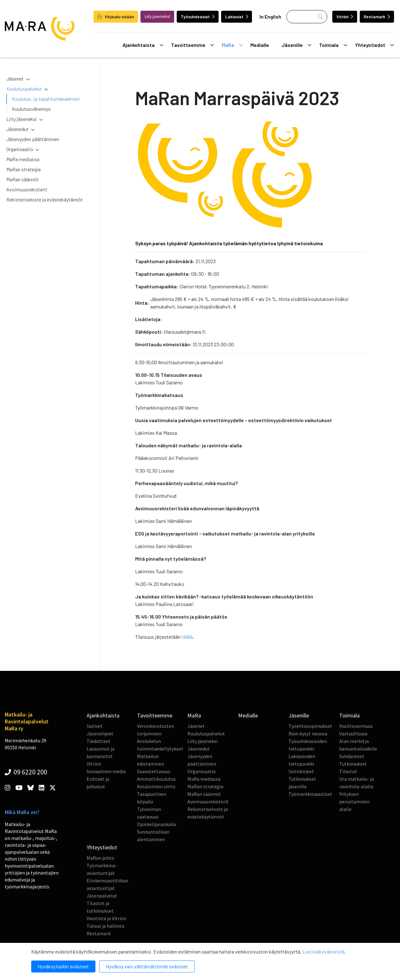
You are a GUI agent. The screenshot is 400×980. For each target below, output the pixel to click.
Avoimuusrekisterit (27, 189)
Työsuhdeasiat (198, 17)
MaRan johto (100, 858)
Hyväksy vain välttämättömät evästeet (147, 966)
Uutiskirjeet (301, 771)
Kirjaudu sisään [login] (116, 17)
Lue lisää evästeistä (323, 952)
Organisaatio (20, 149)
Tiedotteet (99, 741)
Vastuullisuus (353, 734)
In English (270, 17)
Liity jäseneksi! (157, 17)
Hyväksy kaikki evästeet (63, 966)
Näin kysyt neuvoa (308, 734)
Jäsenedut (17, 129)
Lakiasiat (237, 17)
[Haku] (307, 17)
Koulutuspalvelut (24, 89)
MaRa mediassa (23, 159)
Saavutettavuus (154, 771)
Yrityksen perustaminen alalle (354, 802)
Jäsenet (15, 79)
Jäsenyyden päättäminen (33, 139)
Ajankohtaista (143, 45)
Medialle (260, 45)
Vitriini (345, 17)
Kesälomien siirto (156, 786)
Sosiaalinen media (106, 771)
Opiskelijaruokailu (157, 824)
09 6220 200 (26, 772)
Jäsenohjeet (100, 734)
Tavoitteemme (192, 45)
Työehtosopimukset (310, 726)
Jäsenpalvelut (102, 896)
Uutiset (95, 726)
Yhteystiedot (374, 45)
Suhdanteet (352, 756)
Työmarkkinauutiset (310, 794)
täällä (187, 637)
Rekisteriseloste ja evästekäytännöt (45, 199)
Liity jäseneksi (22, 119)
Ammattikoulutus (156, 779)
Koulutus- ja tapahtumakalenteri (46, 99)
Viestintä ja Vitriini (106, 918)
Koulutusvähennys (31, 109)
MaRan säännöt (23, 179)
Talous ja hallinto (106, 926)
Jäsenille (296, 45)
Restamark (377, 17)
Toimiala (333, 45)
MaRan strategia (23, 169)
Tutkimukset (353, 764)
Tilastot (348, 771)
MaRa (232, 45)
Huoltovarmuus (356, 726)
